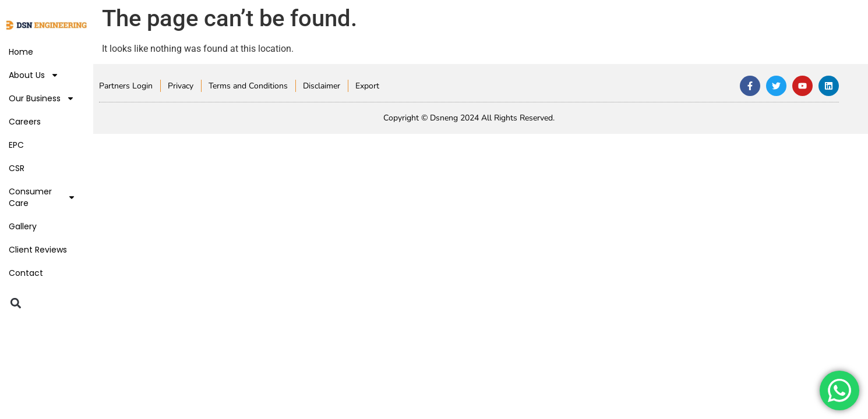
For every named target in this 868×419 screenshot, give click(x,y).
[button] (15, 303)
